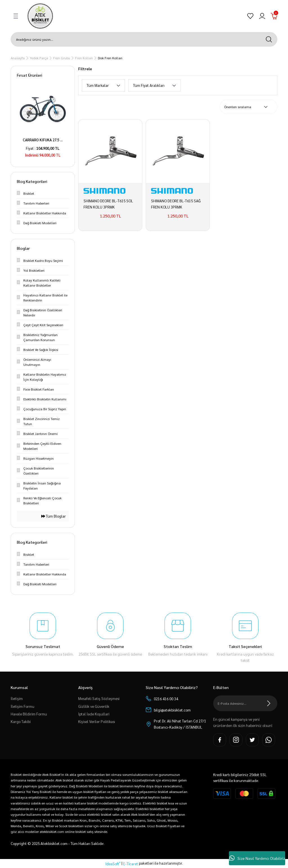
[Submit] (269, 703)
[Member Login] (262, 16)
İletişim (17, 698)
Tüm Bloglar (54, 516)
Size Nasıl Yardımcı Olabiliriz (257, 858)
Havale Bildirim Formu (29, 714)
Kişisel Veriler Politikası (97, 721)
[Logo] (40, 16)
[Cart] (274, 16)
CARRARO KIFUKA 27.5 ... (43, 140)
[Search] (144, 39)
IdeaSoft (113, 864)
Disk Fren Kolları (110, 58)
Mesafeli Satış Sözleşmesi (99, 698)
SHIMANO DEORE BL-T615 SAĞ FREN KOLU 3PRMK (176, 204)
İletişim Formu (22, 706)
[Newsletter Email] (245, 703)
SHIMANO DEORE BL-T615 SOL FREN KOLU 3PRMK (108, 204)
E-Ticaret (131, 864)
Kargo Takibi (21, 721)
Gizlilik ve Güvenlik (94, 706)
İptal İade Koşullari (94, 714)
